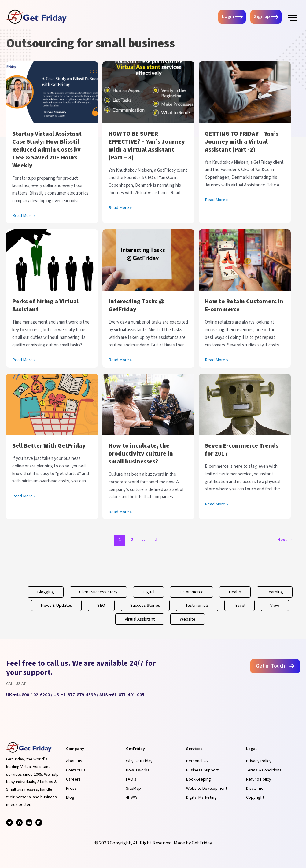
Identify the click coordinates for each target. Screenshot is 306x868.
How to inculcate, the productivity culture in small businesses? (141, 454)
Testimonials (197, 605)
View (276, 605)
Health (236, 592)
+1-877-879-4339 (78, 695)
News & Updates (55, 605)
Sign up (262, 17)
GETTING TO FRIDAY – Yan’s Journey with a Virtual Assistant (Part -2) (242, 142)
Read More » (24, 215)
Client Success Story (98, 592)
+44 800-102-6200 (31, 695)
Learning (276, 592)
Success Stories (145, 605)
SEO (101, 605)
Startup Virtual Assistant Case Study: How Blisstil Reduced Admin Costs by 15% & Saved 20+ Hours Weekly (47, 150)
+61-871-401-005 (127, 695)
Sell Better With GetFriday (49, 446)
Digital (149, 592)
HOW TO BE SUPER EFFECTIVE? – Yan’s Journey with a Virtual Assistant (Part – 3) (147, 146)
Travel (240, 605)
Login (228, 17)
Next (285, 540)
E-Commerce (192, 592)
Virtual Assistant (140, 619)
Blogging (44, 592)
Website (188, 619)
